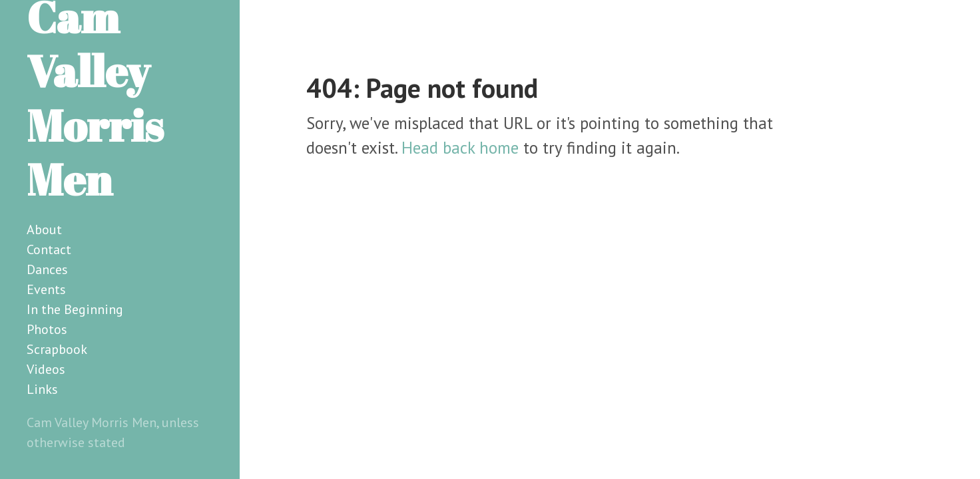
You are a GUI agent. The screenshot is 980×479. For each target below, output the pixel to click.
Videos (46, 369)
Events (46, 289)
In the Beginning (75, 309)
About (44, 230)
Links (42, 389)
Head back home (460, 148)
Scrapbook (57, 349)
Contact (49, 249)
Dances (47, 269)
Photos (47, 329)
